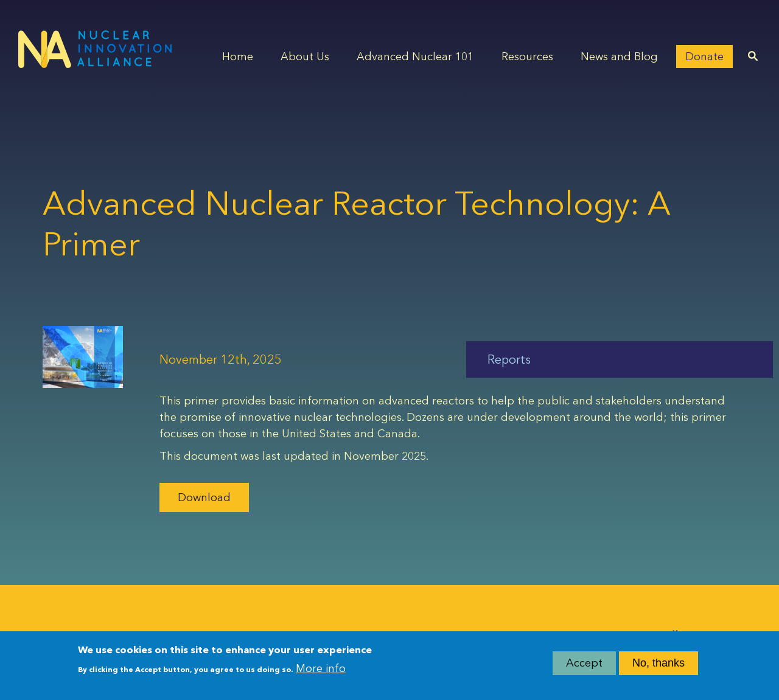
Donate (704, 57)
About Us (305, 57)
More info (321, 670)
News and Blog (619, 57)
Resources (527, 57)
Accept (584, 664)
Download (204, 497)
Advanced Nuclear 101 (415, 57)
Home (238, 57)
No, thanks (658, 664)
